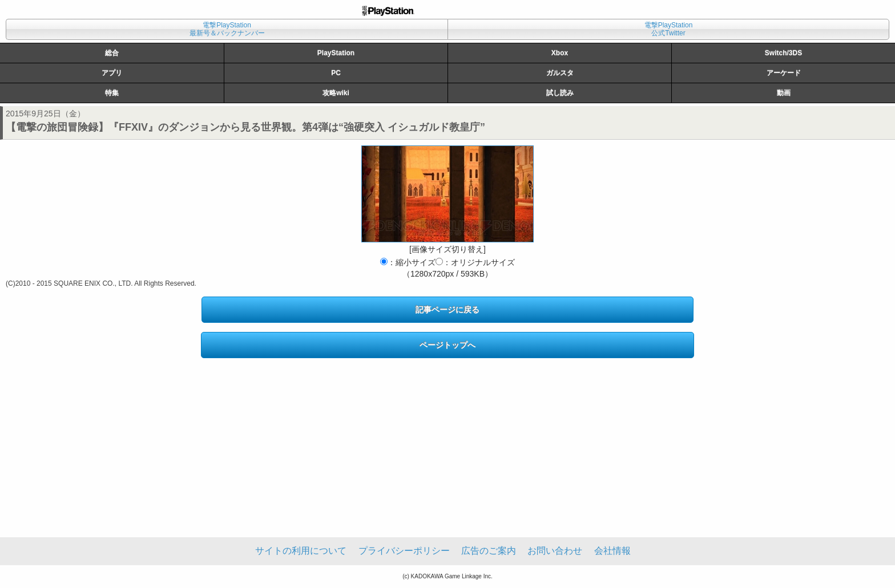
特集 (112, 93)
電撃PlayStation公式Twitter (669, 29)
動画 (784, 93)
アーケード (784, 73)
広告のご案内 (489, 551)
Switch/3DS (783, 53)
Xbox (560, 53)
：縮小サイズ (408, 262)
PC (336, 73)
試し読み (560, 93)
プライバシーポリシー (404, 551)
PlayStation (336, 53)
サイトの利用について (301, 551)
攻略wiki (336, 93)
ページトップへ (447, 345)
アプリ (112, 73)
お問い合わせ (555, 551)
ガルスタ (560, 73)
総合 (112, 53)
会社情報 (612, 551)
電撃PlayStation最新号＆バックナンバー (227, 29)
